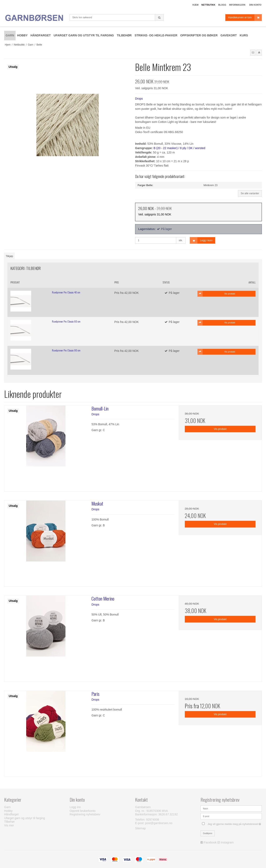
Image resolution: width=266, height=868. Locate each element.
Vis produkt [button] (216, 294)
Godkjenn (208, 833)
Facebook (210, 842)
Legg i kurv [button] (201, 240)
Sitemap (140, 828)
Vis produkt (220, 429)
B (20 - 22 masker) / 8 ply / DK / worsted (179, 148)
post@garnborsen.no (159, 823)
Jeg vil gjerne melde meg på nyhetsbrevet (235, 823)
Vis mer (9, 825)
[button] (253, 53)
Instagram (227, 842)
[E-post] (231, 816)
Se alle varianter (250, 193)
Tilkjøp (9, 256)
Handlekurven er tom (245, 18)
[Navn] (231, 808)
